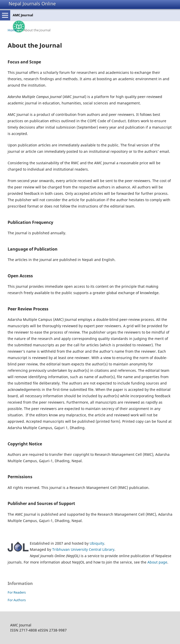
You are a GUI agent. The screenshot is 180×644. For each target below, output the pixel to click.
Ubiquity (97, 543)
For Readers (17, 592)
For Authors (17, 600)
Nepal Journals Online (32, 4)
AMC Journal (23, 15)
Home (12, 30)
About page (157, 562)
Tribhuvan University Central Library (83, 549)
